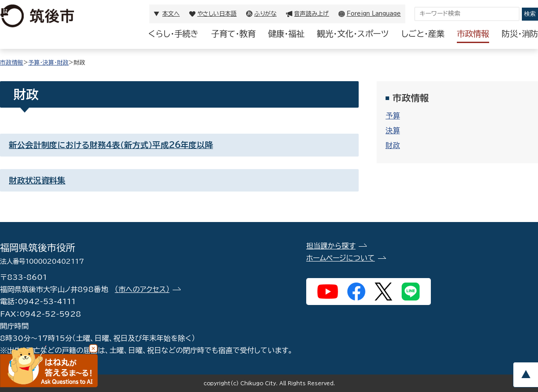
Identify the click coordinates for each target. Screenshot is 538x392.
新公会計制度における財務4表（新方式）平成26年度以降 (111, 145)
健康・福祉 (286, 34)
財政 (393, 145)
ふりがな (265, 14)
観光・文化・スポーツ (353, 34)
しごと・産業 (423, 34)
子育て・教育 (233, 34)
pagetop (525, 375)
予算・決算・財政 (48, 63)
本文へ (171, 14)
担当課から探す (331, 246)
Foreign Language (374, 14)
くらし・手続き (174, 34)
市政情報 (473, 34)
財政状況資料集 (37, 180)
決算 (393, 131)
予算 (393, 116)
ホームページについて (341, 258)
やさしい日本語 (217, 14)
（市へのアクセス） (142, 289)
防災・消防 (520, 34)
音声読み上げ (312, 14)
